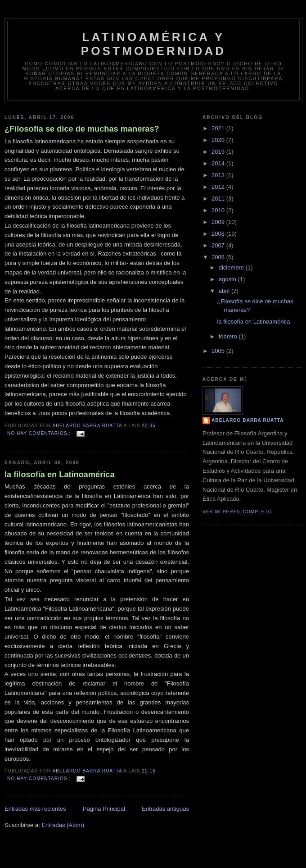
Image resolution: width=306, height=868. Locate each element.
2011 (219, 199)
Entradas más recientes (35, 809)
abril (225, 291)
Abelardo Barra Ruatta (248, 420)
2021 (219, 128)
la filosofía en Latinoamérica (60, 475)
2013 (219, 175)
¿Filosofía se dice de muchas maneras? (82, 129)
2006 (219, 257)
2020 (219, 140)
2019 (219, 152)
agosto (228, 279)
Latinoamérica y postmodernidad (154, 44)
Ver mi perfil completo (237, 512)
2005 (219, 351)
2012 (219, 187)
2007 (219, 245)
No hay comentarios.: (40, 433)
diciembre (232, 267)
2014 (219, 163)
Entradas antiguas (165, 809)
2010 (219, 210)
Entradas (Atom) (63, 825)
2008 (219, 234)
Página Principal (104, 809)
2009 (219, 222)
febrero (229, 336)
